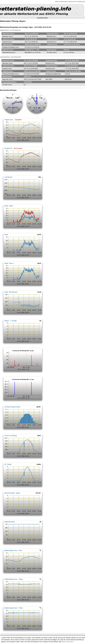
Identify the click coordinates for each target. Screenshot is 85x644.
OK (60, 642)
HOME (57, 2)
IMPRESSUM (63, 2)
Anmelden (81, 2)
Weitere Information (67, 642)
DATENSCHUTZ (73, 2)
